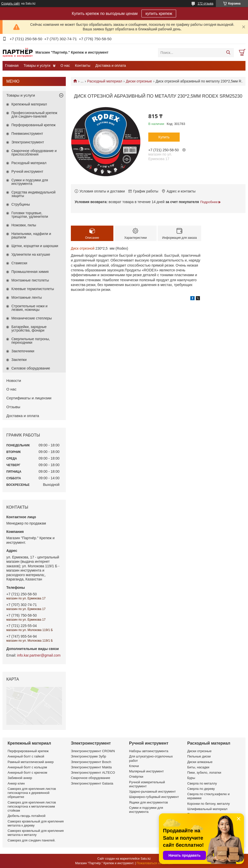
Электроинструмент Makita (91, 767)
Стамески (19, 263)
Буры (191, 778)
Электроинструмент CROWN (93, 751)
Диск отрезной (83, 248)
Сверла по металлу (202, 783)
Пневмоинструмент (27, 134)
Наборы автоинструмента (149, 751)
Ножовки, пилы (24, 225)
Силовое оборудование (31, 368)
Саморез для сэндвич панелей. (32, 840)
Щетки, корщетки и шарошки (35, 246)
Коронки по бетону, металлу (209, 804)
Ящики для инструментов (148, 802)
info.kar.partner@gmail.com (39, 655)
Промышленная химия (30, 272)
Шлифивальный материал (207, 809)
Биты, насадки (198, 767)
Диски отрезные (139, 81)
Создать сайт (11, 4)
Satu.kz (146, 859)
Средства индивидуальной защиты (33, 194)
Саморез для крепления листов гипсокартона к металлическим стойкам (32, 807)
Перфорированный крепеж (34, 125)
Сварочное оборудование (90, 778)
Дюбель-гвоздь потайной (27, 816)
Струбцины (21, 204)
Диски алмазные (200, 762)
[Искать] (228, 53)
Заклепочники (23, 351)
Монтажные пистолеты (30, 280)
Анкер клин (16, 783)
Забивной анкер (20, 778)
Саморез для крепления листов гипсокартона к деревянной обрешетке (32, 793)
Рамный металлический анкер (31, 762)
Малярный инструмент (146, 771)
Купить (164, 137)
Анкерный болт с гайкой (26, 756)
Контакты (82, 66)
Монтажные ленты (27, 297)
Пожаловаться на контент (155, 863)
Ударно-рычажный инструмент (152, 791)
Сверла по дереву (201, 789)
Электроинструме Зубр (88, 756)
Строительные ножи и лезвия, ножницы (29, 308)
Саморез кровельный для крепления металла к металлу (36, 833)
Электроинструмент (28, 142)
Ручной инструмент (27, 171)
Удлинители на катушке (31, 254)
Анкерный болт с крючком (27, 773)
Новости (14, 381)
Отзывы (13, 407)
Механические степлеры (32, 318)
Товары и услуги (37, 66)
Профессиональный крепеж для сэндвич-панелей (34, 115)
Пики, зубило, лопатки (204, 773)
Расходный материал (105, 81)
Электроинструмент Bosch (91, 762)
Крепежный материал (29, 104)
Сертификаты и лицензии (29, 398)
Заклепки (19, 360)
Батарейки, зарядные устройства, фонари (29, 329)
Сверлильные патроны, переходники (31, 341)
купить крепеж (159, 14)
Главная (12, 66)
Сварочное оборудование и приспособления (34, 153)
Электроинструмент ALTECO (93, 773)
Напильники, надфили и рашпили (31, 235)
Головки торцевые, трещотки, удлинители (30, 215)
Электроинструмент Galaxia (92, 783)
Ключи (134, 766)
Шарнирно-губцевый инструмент (154, 797)
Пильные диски (199, 756)
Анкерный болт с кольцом (27, 767)
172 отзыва (205, 4)
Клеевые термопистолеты (33, 289)
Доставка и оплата (111, 66)
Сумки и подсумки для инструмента (30, 182)
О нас (65, 66)
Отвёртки (136, 777)
